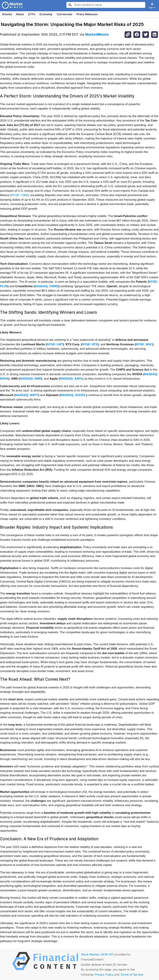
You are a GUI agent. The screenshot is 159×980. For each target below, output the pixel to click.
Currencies (64, 14)
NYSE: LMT (55, 344)
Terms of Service (132, 975)
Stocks (7, 14)
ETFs (32, 14)
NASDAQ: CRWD (47, 286)
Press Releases (87, 14)
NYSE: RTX (90, 344)
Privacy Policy (104, 975)
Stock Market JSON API (97, 954)
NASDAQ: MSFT (27, 395)
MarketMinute (97, 34)
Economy (46, 14)
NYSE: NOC (144, 344)
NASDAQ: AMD (30, 379)
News (20, 14)
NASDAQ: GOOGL (73, 395)
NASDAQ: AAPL (71, 379)
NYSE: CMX (19, 195)
